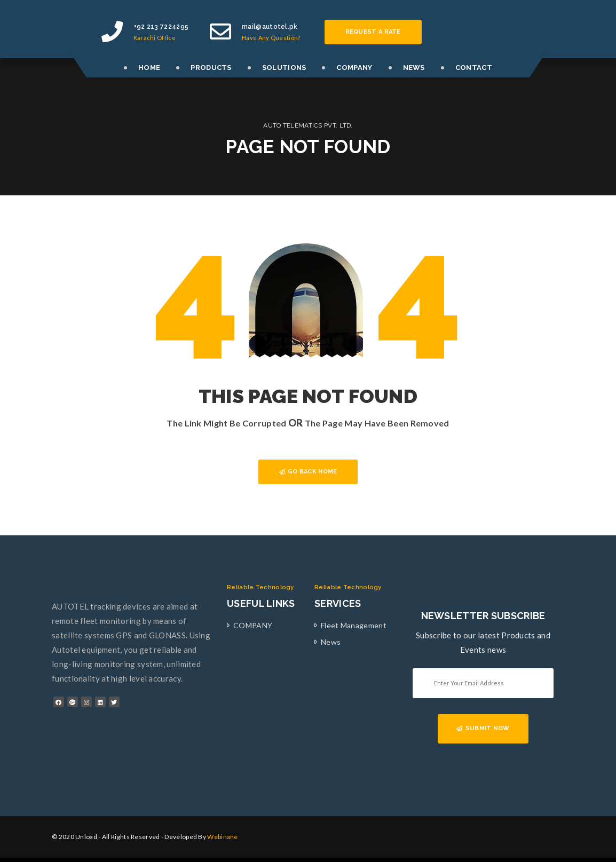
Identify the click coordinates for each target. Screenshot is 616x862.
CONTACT (474, 68)
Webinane (222, 837)
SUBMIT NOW (483, 728)
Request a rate (373, 32)
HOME (149, 68)
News (331, 642)
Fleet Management (354, 625)
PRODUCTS (211, 68)
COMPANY (354, 68)
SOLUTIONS (284, 68)
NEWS (414, 68)
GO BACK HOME (308, 472)
